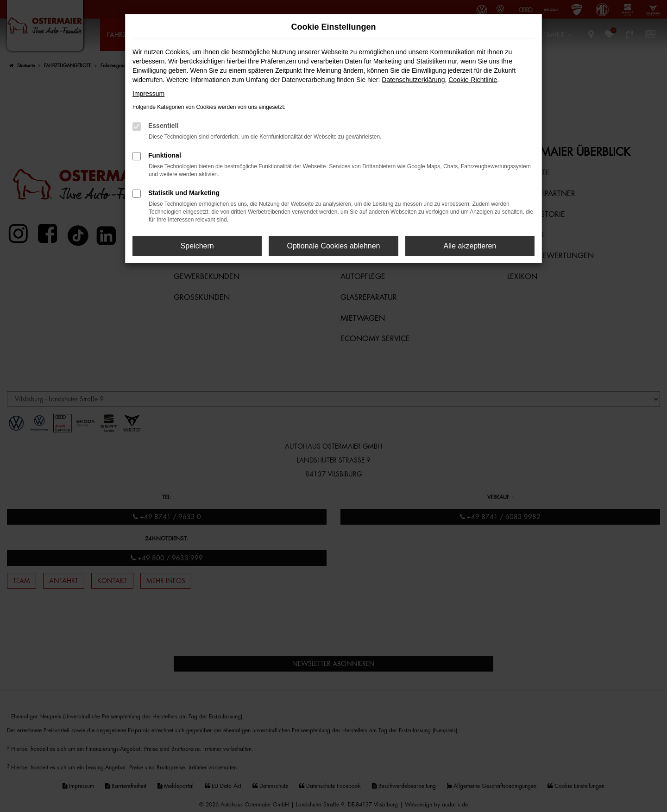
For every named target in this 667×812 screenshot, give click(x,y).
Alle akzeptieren (470, 246)
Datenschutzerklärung (413, 80)
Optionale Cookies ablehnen (333, 246)
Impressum (148, 94)
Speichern (197, 246)
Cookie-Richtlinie (473, 80)
